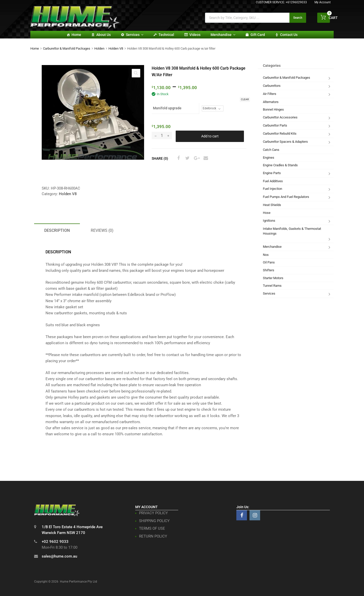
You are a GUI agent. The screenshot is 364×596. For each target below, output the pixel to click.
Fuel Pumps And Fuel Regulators (286, 197)
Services (135, 35)
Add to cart (210, 136)
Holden (99, 48)
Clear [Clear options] (245, 99)
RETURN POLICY (153, 536)
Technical (166, 35)
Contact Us (289, 35)
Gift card (258, 35)
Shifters (269, 270)
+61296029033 (296, 2)
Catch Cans (271, 150)
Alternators (271, 102)
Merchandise (223, 35)
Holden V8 (116, 48)
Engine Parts (272, 173)
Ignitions (269, 221)
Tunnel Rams (272, 286)
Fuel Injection (272, 189)
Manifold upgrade (167, 108)
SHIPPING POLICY (154, 521)
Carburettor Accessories (280, 117)
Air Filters (270, 94)
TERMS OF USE (152, 528)
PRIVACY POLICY (153, 513)
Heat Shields (272, 205)
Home (76, 35)
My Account (323, 2)
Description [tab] (57, 230)
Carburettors (272, 86)
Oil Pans (269, 262)
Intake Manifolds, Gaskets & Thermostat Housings (292, 231)
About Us (104, 35)
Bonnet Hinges (273, 109)
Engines (269, 158)
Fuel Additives (273, 181)
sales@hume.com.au (59, 556)
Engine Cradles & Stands (280, 165)
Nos (266, 255)
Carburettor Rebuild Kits (280, 133)
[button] (136, 73)
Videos (195, 35)
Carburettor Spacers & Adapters (285, 142)
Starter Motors (273, 278)
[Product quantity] (162, 136)
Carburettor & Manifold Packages (67, 48)
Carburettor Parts (275, 125)
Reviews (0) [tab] (102, 230)
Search (298, 18)
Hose (267, 213)
